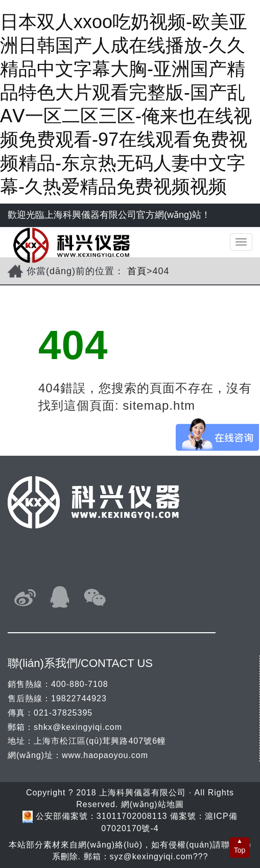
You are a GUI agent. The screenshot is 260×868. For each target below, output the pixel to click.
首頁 (137, 271)
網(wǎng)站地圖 (152, 804)
